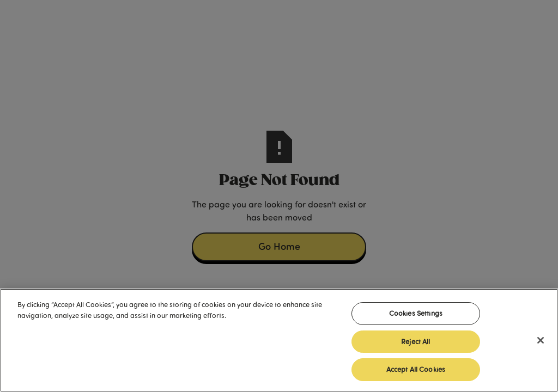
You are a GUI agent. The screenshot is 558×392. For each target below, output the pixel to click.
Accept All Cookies (416, 369)
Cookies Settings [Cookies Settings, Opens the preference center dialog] (416, 313)
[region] (279, 340)
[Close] (541, 340)
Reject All (416, 341)
